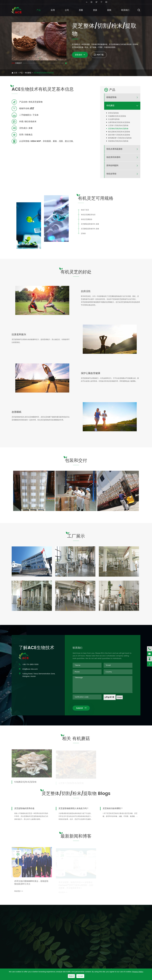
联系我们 (125, 10)
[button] (38, 58)
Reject (71, 976)
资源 (95, 10)
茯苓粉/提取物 (113, 113)
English (135, 2)
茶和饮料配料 (112, 166)
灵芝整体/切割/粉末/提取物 (44, 73)
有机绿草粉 (111, 174)
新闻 (109, 10)
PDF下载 (99, 55)
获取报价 (80, 55)
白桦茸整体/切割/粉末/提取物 (119, 122)
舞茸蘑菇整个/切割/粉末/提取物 (120, 138)
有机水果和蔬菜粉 (114, 149)
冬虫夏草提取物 (114, 119)
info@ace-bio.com (21, 2)
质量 (81, 10)
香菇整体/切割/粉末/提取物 (118, 141)
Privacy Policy (138, 972)
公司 (67, 10)
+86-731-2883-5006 (52, 2)
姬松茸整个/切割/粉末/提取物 (119, 135)
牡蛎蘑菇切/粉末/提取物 (117, 116)
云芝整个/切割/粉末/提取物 (118, 126)
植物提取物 (111, 97)
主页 (16, 73)
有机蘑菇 (28, 73)
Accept (80, 976)
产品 (39, 10)
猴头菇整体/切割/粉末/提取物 (119, 132)
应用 (53, 10)
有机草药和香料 (113, 157)
